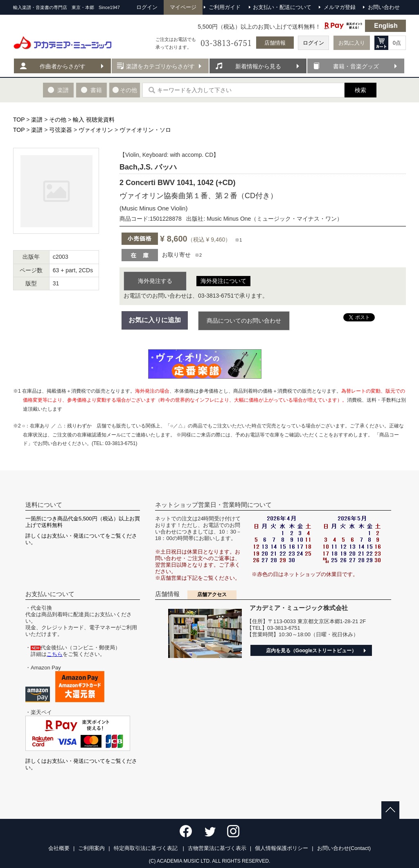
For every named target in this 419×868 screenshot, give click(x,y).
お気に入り (352, 43)
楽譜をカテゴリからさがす (160, 66)
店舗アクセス (212, 594)
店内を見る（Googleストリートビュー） (311, 651)
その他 (58, 120)
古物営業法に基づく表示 (217, 848)
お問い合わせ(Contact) (344, 848)
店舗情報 (275, 43)
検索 (360, 90)
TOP (19, 120)
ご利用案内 (91, 848)
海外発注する (155, 281)
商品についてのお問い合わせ (244, 321)
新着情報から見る (258, 66)
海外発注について (223, 281)
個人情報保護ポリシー (282, 848)
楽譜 (37, 120)
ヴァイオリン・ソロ (145, 130)
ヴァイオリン (96, 130)
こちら (55, 654)
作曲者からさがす (63, 66)
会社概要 (59, 848)
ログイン (313, 43)
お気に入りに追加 (155, 320)
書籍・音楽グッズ (356, 66)
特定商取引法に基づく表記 (146, 848)
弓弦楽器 (61, 130)
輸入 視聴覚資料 (94, 120)
